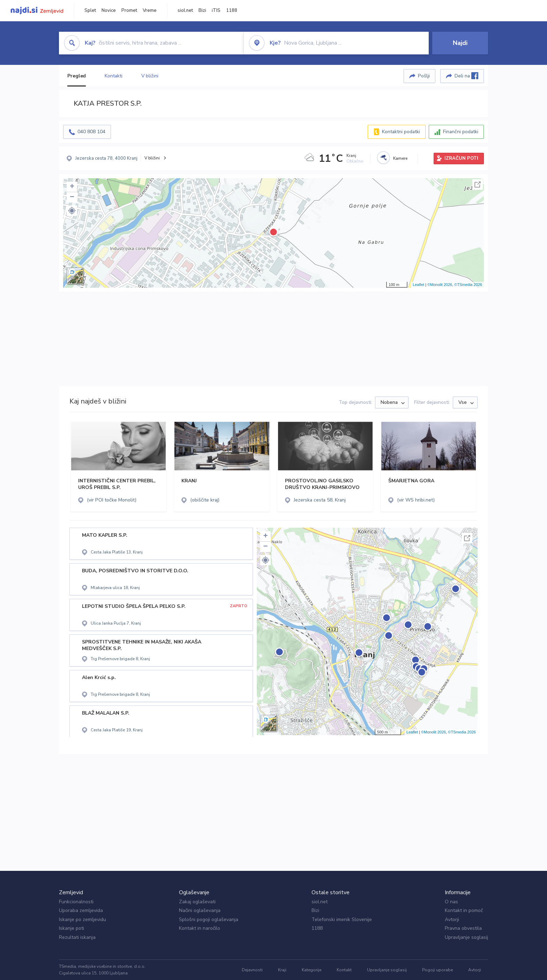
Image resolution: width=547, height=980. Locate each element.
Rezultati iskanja (77, 937)
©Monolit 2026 (440, 285)
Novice (109, 10)
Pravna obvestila (463, 928)
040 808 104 (91, 132)
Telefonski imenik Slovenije (342, 919)
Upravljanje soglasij (466, 937)
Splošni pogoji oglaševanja (209, 919)
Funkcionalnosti (76, 902)
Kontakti (113, 76)
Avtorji (452, 919)
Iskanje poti (72, 928)
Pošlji (424, 76)
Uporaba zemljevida (81, 910)
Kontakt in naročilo (200, 928)
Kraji (282, 970)
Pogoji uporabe (437, 970)
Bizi (202, 10)
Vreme (150, 10)
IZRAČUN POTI (461, 158)
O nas (451, 902)
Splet (90, 10)
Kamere (400, 158)
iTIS (216, 10)
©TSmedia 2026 (468, 285)
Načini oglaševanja (200, 910)
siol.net (185, 10)
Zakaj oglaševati (197, 902)
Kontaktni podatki (401, 132)
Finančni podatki (461, 132)
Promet (129, 10)
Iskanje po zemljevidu (83, 919)
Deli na (466, 76)
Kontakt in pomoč (464, 910)
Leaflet (418, 285)
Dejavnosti (252, 970)
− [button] (72, 197)
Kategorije (312, 970)
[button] (72, 211)
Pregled (77, 76)
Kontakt (344, 970)
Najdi (460, 43)
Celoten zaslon (478, 184)
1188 (232, 10)
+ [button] (72, 187)
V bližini (150, 76)
